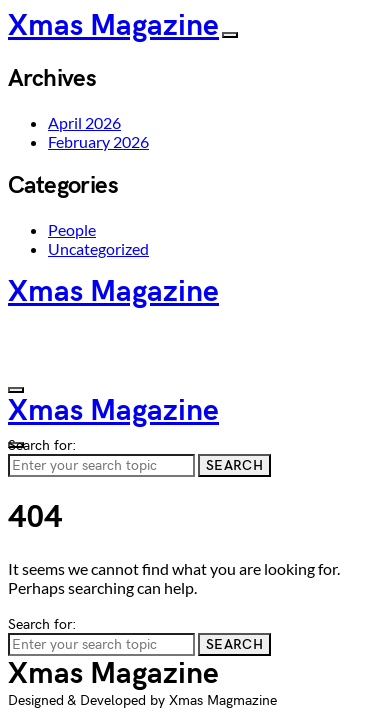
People (72, 229)
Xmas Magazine (113, 26)
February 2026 (98, 141)
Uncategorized (98, 248)
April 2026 (84, 122)
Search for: (42, 445)
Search (234, 465)
